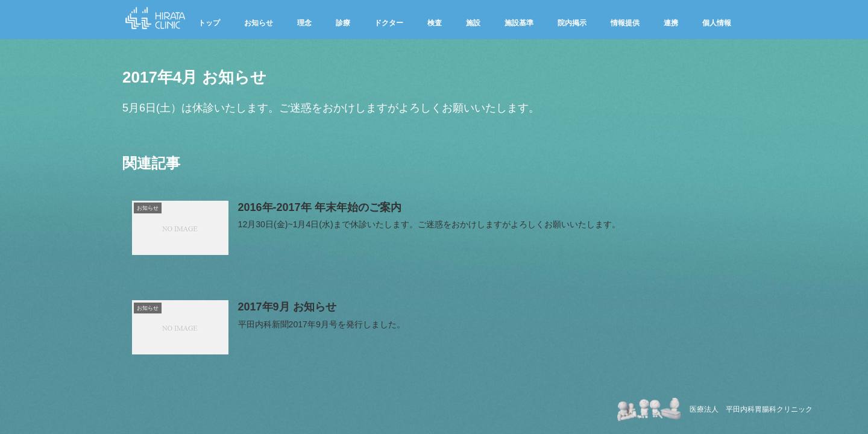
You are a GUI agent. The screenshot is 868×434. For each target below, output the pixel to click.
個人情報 (717, 23)
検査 (435, 23)
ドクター (389, 23)
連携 (671, 23)
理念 (304, 23)
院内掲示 (572, 23)
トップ (209, 23)
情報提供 (625, 23)
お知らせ (259, 23)
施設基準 (519, 23)
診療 (343, 23)
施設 (473, 23)
